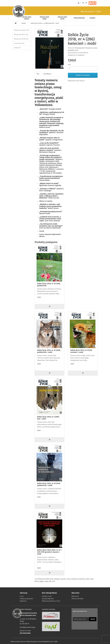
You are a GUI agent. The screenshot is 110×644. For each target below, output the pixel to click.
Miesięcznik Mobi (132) (21, 35)
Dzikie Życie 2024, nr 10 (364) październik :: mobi (49, 484)
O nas (22, 596)
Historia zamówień (77, 599)
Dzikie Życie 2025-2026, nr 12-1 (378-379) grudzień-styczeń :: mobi (49, 552)
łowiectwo (82, 579)
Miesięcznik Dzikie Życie (45, 579)
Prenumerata (79, 18)
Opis (38, 74)
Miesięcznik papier (27, 18)
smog (91, 579)
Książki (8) (17, 48)
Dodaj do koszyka (83, 75)
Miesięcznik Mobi (45, 18)
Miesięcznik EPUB (62, 18)
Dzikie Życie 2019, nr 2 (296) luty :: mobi (48, 418)
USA (53, 581)
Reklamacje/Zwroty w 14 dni (51, 601)
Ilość (69, 65)
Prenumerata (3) (19, 43)
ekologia (57, 579)
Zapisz (93, 619)
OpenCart (23, 642)
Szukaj (24, 23)
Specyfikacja (47, 74)
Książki (92, 18)
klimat (37, 581)
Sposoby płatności (48, 599)
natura (68, 579)
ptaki (87, 579)
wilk (50, 581)
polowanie (75, 579)
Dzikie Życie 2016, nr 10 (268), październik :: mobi (49, 351)
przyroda (63, 579)
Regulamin (23, 601)
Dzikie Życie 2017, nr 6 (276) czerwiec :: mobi (81, 351)
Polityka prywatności (26, 599)
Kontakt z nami (47, 596)
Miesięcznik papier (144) (22, 30)
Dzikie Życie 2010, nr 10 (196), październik (49, 285)
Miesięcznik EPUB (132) (21, 39)
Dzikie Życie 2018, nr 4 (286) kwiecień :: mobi (45, 23)
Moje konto (75, 596)
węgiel (41, 581)
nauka (46, 581)
